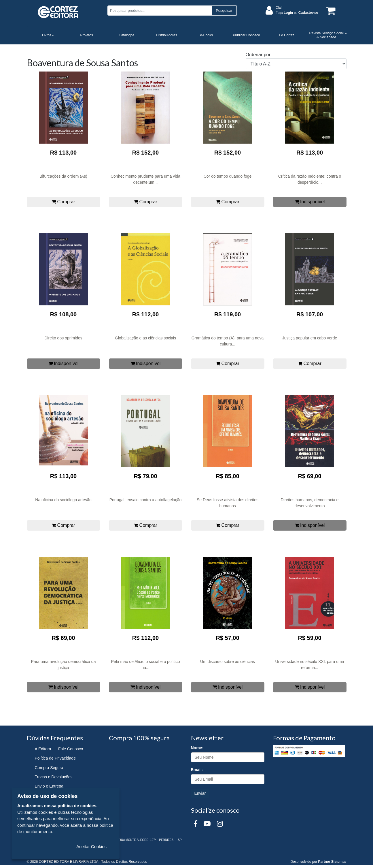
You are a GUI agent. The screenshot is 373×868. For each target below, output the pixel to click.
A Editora (43, 749)
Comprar (63, 202)
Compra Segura (49, 768)
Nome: (197, 748)
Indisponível (310, 202)
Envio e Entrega (49, 786)
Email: (197, 770)
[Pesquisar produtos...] (159, 11)
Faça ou (297, 13)
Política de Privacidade (55, 758)
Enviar (200, 793)
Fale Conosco (71, 749)
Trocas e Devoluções (54, 777)
